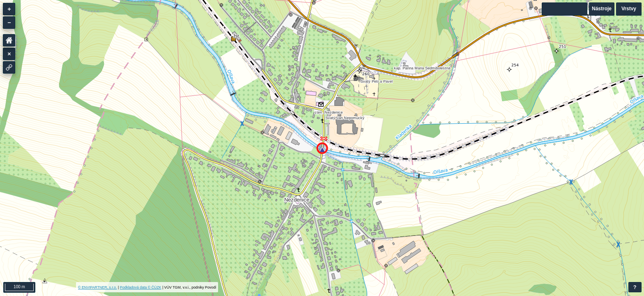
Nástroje (602, 9)
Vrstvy (629, 9)
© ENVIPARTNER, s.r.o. (98, 287)
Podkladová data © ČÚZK (141, 287)
